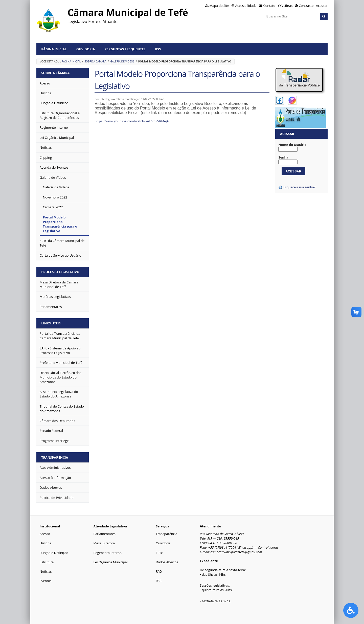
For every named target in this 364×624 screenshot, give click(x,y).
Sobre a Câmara (95, 61)
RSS (158, 49)
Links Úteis (51, 323)
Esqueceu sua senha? (297, 187)
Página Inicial (54, 49)
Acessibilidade (246, 6)
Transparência (55, 457)
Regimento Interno (107, 553)
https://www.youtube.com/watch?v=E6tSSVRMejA (132, 121)
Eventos (46, 581)
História (46, 543)
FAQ (159, 571)
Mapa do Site (219, 6)
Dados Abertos (167, 562)
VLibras (287, 6)
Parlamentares (104, 534)
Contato (269, 6)
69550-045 (231, 538)
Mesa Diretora (104, 543)
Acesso (45, 534)
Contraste (306, 6)
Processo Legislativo (60, 272)
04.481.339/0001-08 (223, 543)
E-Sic (159, 553)
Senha (283, 157)
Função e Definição (54, 553)
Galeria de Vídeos (122, 61)
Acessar (322, 6)
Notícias (46, 571)
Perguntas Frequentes (125, 49)
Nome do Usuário (292, 145)
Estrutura (47, 562)
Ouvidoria (86, 49)
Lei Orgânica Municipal (110, 562)
